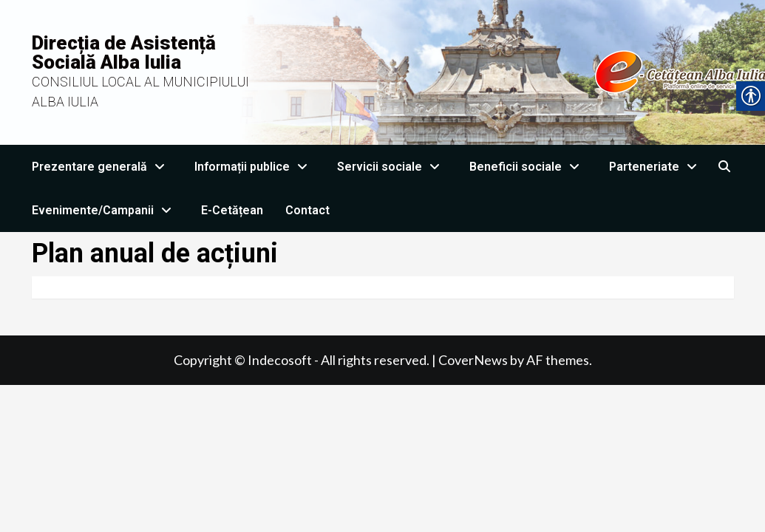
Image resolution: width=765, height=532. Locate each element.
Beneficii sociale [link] (528, 167)
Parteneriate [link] (657, 167)
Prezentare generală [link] (102, 167)
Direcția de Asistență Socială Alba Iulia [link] (124, 52)
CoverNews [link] (473, 360)
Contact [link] (307, 210)
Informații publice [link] (255, 167)
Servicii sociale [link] (392, 167)
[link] (725, 167)
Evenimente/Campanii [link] (105, 210)
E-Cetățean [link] (232, 210)
